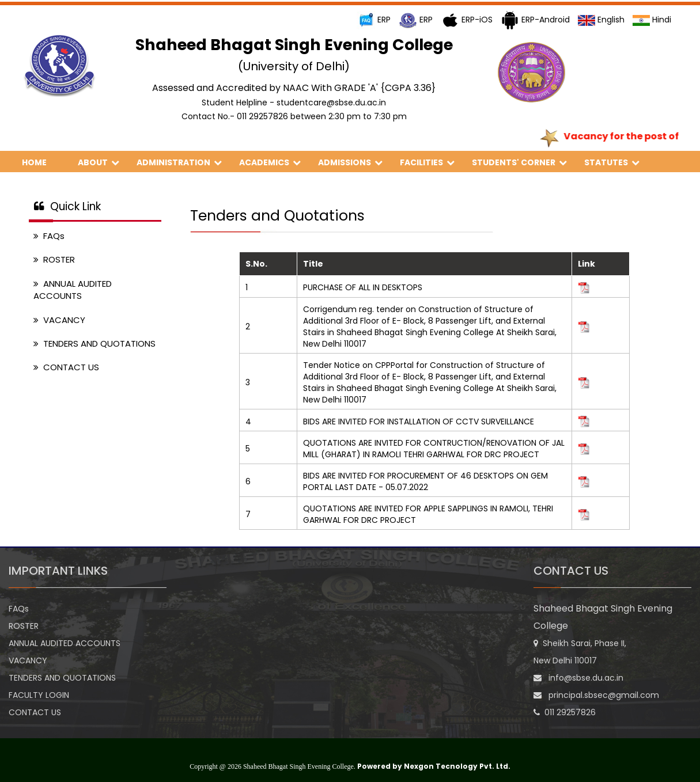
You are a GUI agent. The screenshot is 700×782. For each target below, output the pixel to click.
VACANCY (59, 320)
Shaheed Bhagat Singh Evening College (603, 617)
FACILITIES (427, 162)
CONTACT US (66, 367)
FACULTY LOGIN (39, 695)
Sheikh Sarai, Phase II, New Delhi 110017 (580, 652)
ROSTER (54, 259)
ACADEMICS (270, 162)
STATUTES (612, 162)
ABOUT (99, 162)
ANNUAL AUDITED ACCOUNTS (73, 290)
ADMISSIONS (350, 162)
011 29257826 (565, 712)
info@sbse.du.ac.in (578, 678)
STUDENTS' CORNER (519, 162)
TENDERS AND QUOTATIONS (94, 343)
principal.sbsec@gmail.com (596, 695)
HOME (41, 162)
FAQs (49, 236)
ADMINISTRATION (179, 162)
